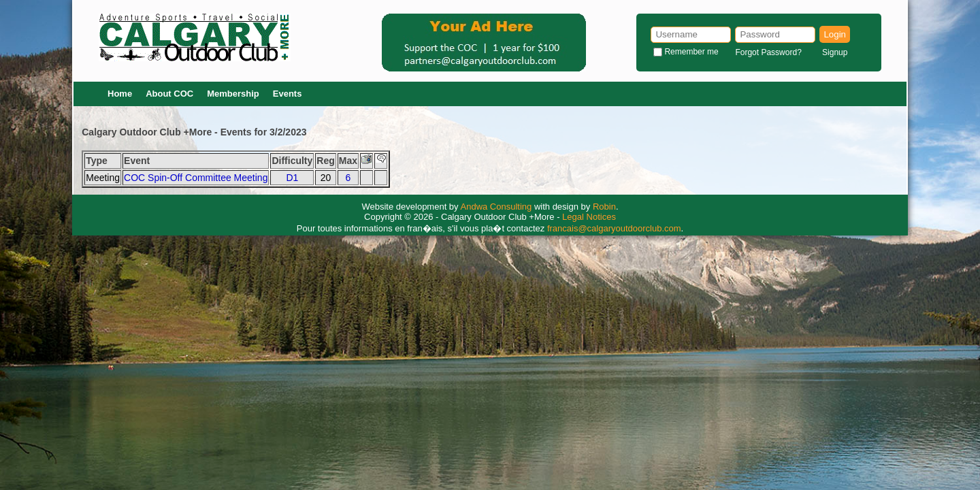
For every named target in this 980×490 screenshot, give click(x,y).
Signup (835, 52)
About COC (169, 94)
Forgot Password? (768, 52)
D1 (292, 178)
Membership (233, 94)
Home (120, 94)
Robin (604, 207)
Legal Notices (589, 217)
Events (288, 94)
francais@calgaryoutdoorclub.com (614, 228)
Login (835, 34)
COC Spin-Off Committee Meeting (196, 178)
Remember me (691, 52)
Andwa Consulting (496, 207)
